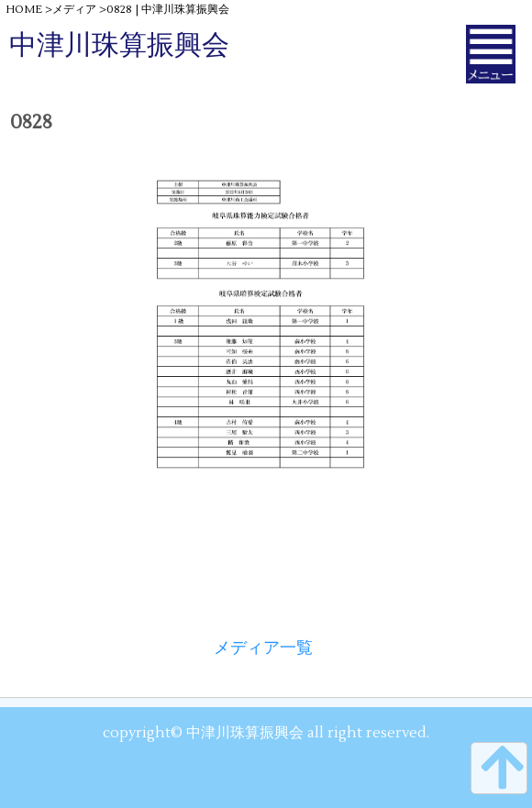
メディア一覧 (263, 648)
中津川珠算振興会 (119, 45)
